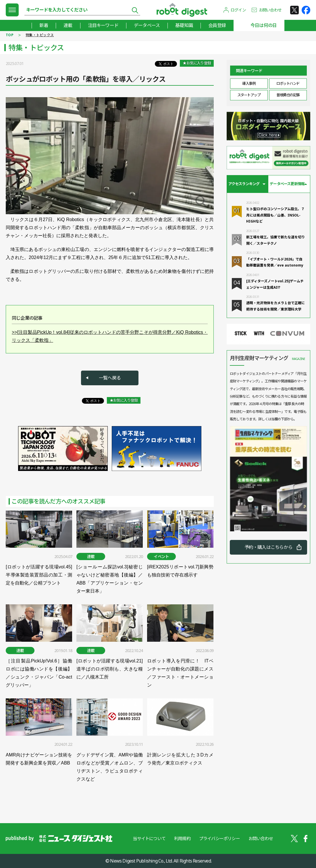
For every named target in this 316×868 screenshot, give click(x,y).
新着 (44, 25)
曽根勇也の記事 (288, 95)
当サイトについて (149, 838)
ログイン (238, 10)
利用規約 (182, 838)
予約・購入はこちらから (268, 547)
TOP (10, 35)
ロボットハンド (288, 83)
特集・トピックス (40, 35)
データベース (147, 25)
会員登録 (217, 25)
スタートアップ (249, 95)
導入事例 (249, 83)
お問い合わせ (270, 10)
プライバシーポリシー (219, 838)
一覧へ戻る (110, 378)
